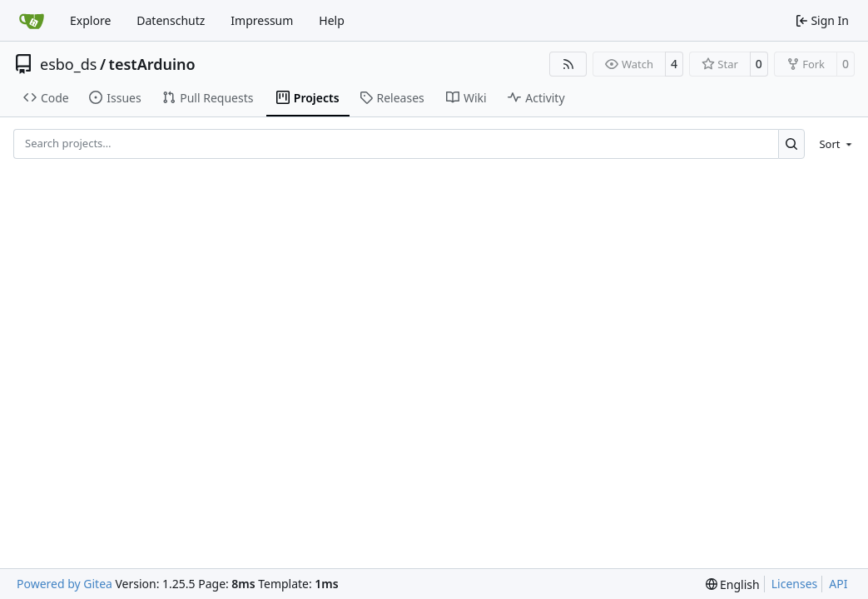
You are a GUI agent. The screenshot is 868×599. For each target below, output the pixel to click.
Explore (90, 20)
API (838, 584)
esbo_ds (68, 64)
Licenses (795, 584)
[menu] (833, 144)
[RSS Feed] (568, 64)
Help (332, 20)
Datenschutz (171, 20)
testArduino (152, 64)
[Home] (32, 21)
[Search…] (792, 144)
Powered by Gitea (64, 584)
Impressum (262, 20)
